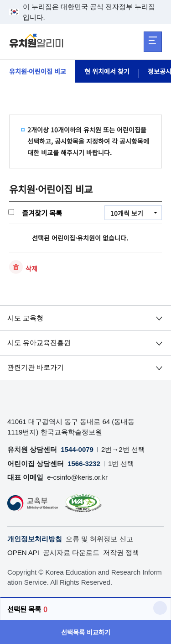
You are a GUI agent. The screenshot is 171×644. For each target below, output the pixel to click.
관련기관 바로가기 (36, 367)
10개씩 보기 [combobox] (127, 213)
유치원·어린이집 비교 (38, 71)
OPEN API (23, 552)
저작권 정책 (121, 552)
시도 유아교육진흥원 (39, 343)
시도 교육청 (25, 318)
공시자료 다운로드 (71, 552)
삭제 (31, 268)
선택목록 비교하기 (86, 632)
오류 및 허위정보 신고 (99, 539)
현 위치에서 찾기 (107, 71)
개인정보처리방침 (35, 539)
